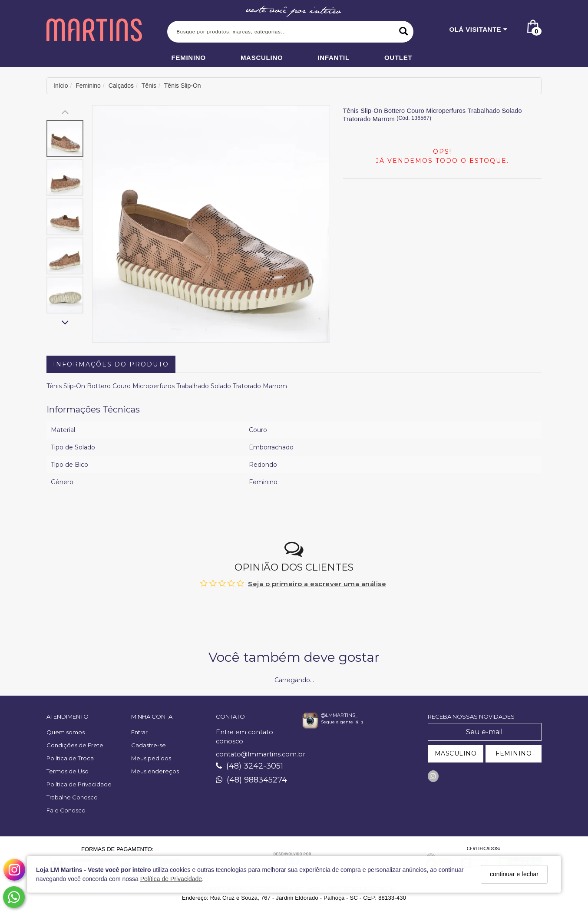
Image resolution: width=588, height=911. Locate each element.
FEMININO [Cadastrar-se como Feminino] (514, 753)
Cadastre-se (149, 745)
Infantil (334, 58)
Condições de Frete (75, 745)
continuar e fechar (514, 874)
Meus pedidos (151, 758)
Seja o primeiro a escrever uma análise (317, 584)
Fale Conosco (66, 810)
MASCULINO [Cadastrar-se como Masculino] (456, 753)
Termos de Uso (68, 771)
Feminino (189, 58)
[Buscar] (404, 32)
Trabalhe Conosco (72, 797)
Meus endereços (155, 771)
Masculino (262, 58)
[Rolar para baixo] (65, 323)
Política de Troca (70, 758)
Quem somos (66, 732)
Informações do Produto (111, 364)
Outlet (398, 58)
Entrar (139, 732)
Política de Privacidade (171, 879)
